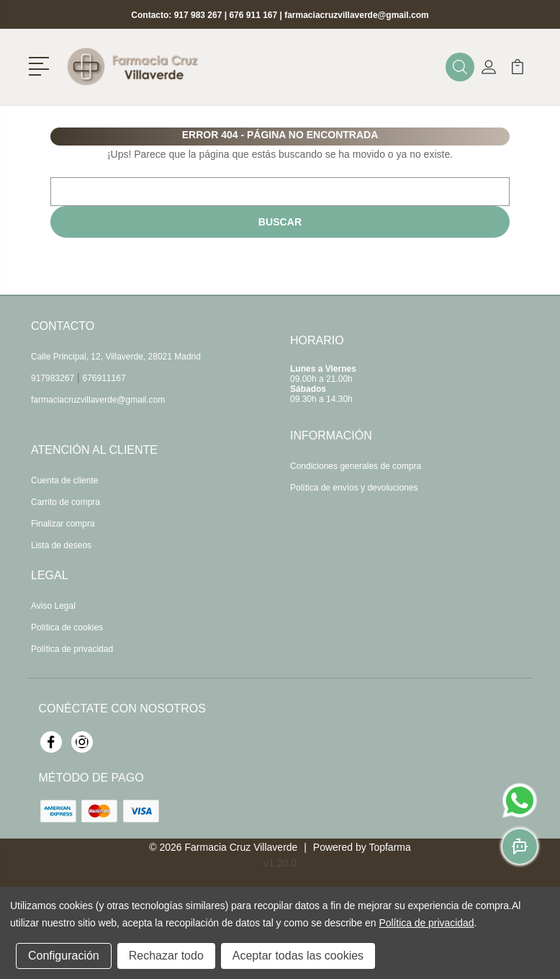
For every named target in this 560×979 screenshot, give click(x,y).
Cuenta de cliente (64, 480)
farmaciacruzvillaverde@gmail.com (356, 15)
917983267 (53, 378)
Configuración (64, 956)
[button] (41, 65)
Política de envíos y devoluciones (354, 488)
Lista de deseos (61, 545)
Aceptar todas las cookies (298, 956)
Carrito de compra (66, 502)
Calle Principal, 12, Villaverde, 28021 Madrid (116, 357)
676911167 (104, 378)
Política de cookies (67, 627)
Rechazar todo (166, 956)
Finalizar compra (63, 524)
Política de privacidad (72, 649)
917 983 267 (198, 15)
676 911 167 (253, 15)
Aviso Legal (53, 606)
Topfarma (389, 847)
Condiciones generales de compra (356, 466)
